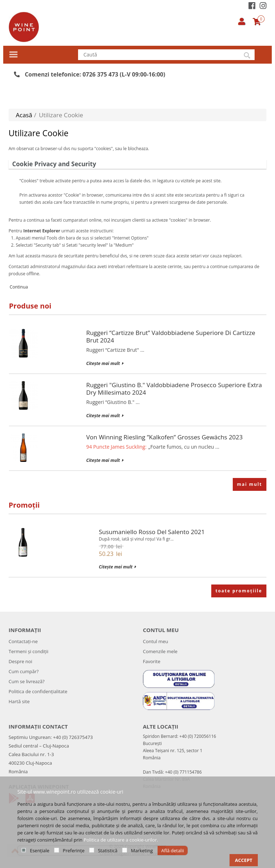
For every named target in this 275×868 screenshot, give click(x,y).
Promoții (24, 505)
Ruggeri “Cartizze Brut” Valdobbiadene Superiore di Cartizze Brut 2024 (171, 336)
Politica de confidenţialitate (38, 691)
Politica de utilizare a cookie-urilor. (121, 840)
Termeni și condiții (28, 651)
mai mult (250, 484)
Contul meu (156, 641)
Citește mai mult (105, 363)
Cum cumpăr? (24, 671)
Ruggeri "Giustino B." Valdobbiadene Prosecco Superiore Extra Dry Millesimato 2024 (174, 389)
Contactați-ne (23, 641)
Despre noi (20, 661)
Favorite (152, 661)
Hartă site (19, 701)
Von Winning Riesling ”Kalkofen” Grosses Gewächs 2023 (165, 437)
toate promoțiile (239, 591)
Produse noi (30, 306)
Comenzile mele (160, 651)
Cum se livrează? (26, 681)
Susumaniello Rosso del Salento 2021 (152, 532)
